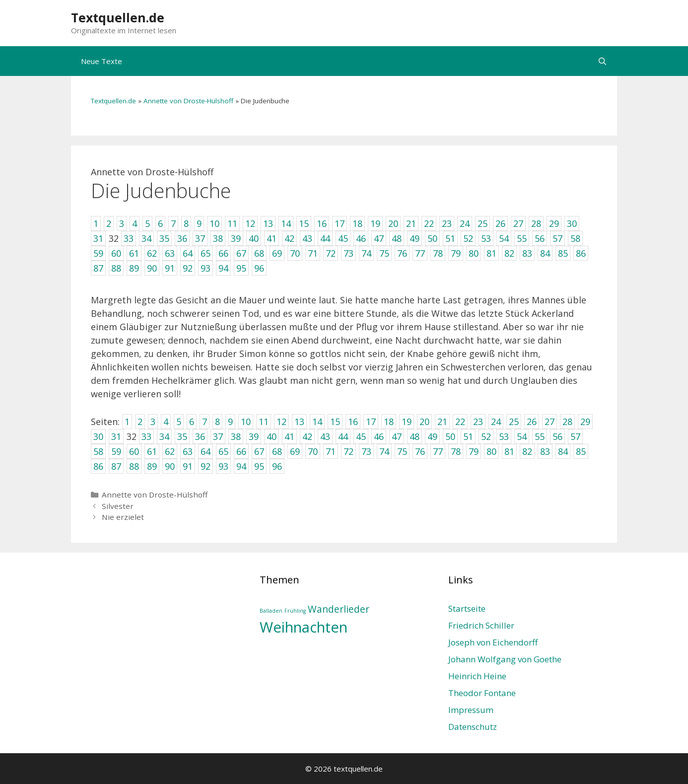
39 (254, 436)
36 (200, 436)
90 (170, 466)
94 (241, 466)
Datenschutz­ (473, 727)
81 (509, 451)
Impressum (471, 710)
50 (450, 436)
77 (438, 451)
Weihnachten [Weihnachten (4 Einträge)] (304, 627)
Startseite (467, 608)
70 (313, 451)
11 (264, 422)
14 (317, 422)
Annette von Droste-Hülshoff (188, 101)
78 (456, 451)
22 (460, 422)
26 (532, 422)
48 (414, 436)
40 (272, 436)
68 (277, 451)
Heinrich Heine (477, 676)
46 (379, 436)
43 (325, 436)
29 (585, 422)
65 (223, 451)
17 (371, 422)
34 (164, 436)
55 (540, 436)
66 (241, 451)
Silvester (118, 506)
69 (295, 451)
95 (259, 466)
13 (299, 422)
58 (98, 451)
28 (567, 422)
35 (182, 436)
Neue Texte (102, 61)
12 (281, 422)
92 (206, 466)
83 (545, 451)
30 (98, 436)
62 (170, 451)
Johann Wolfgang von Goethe (505, 659)
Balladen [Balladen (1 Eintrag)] (271, 611)
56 (557, 436)
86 (98, 466)
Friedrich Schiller (481, 625)
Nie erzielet (123, 517)
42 (307, 436)
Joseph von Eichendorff (493, 642)
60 (134, 451)
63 (188, 451)
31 (116, 436)
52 (486, 436)
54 (522, 436)
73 (366, 451)
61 (152, 451)
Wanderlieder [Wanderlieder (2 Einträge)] (339, 609)
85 (581, 451)
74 (384, 451)
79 (474, 451)
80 (491, 451)
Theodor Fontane (482, 693)
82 (527, 451)
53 (504, 436)
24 (496, 422)
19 (407, 422)
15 (335, 422)
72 (348, 451)
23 (478, 422)
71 (331, 451)
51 (468, 436)
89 (152, 466)
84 (563, 451)
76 (420, 451)
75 (402, 451)
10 (246, 422)
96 (277, 466)
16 (353, 422)
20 (424, 422)
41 (289, 436)
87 (116, 466)
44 (343, 436)
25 (514, 422)
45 (361, 436)
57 (575, 436)
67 (259, 451)
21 (442, 422)
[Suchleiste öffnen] (602, 61)
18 (389, 422)
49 (432, 436)
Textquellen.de (118, 17)
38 (236, 436)
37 (218, 436)
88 (134, 466)
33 (146, 436)
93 (223, 466)
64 (206, 451)
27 (550, 422)
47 (397, 436)
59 (116, 451)
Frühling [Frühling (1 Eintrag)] (295, 611)
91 (188, 466)
